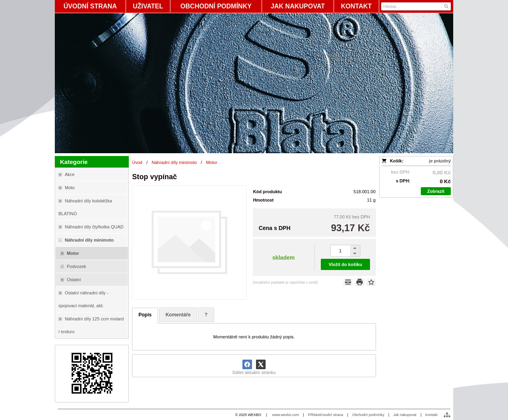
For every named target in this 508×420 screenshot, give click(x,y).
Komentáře (178, 315)
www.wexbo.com (285, 415)
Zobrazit (436, 191)
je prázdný (440, 161)
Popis (145, 315)
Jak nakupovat (405, 415)
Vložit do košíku (345, 264)
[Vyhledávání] (416, 6)
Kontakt (431, 415)
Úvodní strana (332, 415)
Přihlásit (314, 415)
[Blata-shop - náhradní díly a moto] (254, 83)
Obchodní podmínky (368, 415)
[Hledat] (446, 6)
